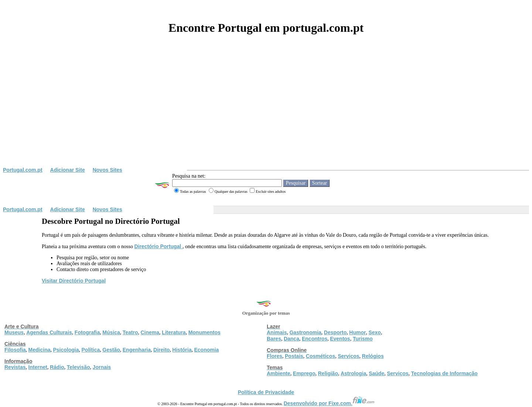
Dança (291, 339)
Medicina (40, 350)
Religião (328, 373)
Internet (38, 367)
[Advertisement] (266, 112)
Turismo (363, 339)
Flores (274, 356)
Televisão (79, 367)
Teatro (130, 332)
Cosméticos (320, 356)
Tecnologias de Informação (444, 373)
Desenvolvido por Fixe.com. (329, 403)
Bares (274, 339)
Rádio (57, 367)
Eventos (340, 339)
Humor (357, 332)
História (182, 350)
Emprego (304, 373)
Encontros (315, 339)
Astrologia (353, 373)
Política (91, 350)
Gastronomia (305, 332)
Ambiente (279, 373)
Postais (294, 356)
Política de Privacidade (266, 392)
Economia (206, 350)
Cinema (150, 332)
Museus (14, 332)
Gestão (111, 350)
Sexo (374, 332)
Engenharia (137, 350)
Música (111, 332)
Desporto (335, 332)
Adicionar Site (68, 170)
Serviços (348, 356)
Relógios (373, 356)
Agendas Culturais (49, 332)
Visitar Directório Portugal (74, 281)
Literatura (174, 332)
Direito (161, 350)
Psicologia (66, 350)
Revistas (15, 367)
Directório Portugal (158, 246)
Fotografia (87, 332)
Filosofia (15, 350)
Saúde (376, 373)
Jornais (102, 367)
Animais (277, 332)
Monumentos (204, 332)
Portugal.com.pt (23, 170)
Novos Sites (108, 170)
